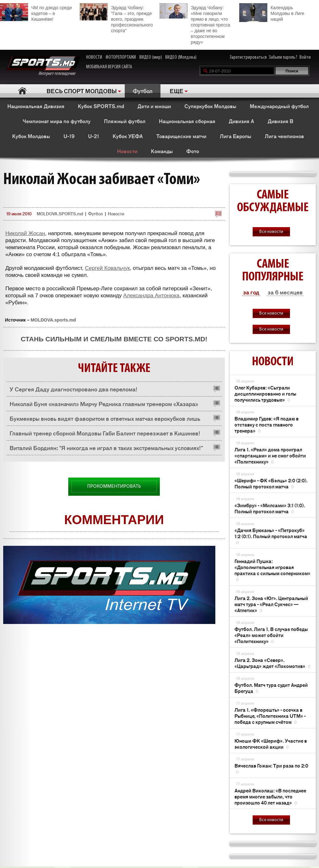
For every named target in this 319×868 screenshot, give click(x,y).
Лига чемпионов (284, 136)
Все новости (271, 232)
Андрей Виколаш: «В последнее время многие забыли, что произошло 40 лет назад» (270, 796)
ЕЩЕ (177, 91)
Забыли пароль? (283, 57)
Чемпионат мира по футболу (57, 121)
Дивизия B (280, 121)
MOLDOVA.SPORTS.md (60, 214)
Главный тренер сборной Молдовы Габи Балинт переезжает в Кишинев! (105, 433)
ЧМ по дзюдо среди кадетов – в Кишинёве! (36, 12)
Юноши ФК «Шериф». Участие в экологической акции (271, 744)
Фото (193, 151)
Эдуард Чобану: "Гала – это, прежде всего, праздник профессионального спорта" (116, 18)
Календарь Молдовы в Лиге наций (272, 13)
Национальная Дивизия (36, 106)
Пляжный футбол (125, 121)
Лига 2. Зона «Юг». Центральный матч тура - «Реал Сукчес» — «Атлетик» (271, 604)
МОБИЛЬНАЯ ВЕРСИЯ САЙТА (109, 67)
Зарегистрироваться (248, 57)
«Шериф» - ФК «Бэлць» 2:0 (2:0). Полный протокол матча (271, 483)
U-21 (94, 136)
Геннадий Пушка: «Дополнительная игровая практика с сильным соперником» (272, 570)
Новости (127, 151)
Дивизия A (241, 121)
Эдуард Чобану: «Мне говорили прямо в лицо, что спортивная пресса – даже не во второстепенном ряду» (195, 24)
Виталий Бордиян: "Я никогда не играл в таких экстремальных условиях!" (106, 448)
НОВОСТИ (94, 57)
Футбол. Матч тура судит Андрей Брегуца (271, 688)
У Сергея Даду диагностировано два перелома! (74, 389)
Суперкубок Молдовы (210, 106)
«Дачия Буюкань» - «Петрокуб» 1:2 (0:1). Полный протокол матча (271, 536)
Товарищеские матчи (181, 136)
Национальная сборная (187, 121)
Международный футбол (279, 106)
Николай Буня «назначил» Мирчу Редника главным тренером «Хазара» (104, 404)
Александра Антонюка (151, 296)
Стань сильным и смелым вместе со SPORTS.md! (114, 339)
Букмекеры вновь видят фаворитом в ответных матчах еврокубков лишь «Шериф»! (105, 420)
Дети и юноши (154, 106)
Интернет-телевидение (43, 66)
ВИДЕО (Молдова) (181, 57)
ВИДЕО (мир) (151, 57)
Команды (162, 151)
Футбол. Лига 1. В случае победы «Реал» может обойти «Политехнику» (271, 635)
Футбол (143, 91)
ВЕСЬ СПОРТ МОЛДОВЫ (82, 91)
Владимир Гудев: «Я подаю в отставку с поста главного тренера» (267, 424)
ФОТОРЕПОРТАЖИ (121, 57)
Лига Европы (236, 136)
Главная (22, 91)
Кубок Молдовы (31, 136)
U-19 (69, 136)
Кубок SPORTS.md (101, 106)
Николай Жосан (25, 233)
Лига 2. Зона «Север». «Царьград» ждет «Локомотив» (272, 663)
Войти (305, 57)
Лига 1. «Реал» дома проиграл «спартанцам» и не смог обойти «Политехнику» (270, 455)
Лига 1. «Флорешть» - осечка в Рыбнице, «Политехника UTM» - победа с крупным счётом (270, 716)
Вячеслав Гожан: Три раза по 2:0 (271, 768)
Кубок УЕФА (128, 136)
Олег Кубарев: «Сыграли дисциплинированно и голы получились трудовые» (265, 393)
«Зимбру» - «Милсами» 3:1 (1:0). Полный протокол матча (270, 508)
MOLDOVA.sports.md (53, 320)
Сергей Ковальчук (107, 268)
